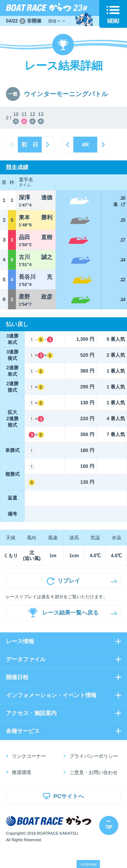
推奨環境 (21, 772)
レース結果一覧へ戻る (70, 613)
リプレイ (69, 581)
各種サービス (23, 731)
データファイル (26, 659)
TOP (109, 827)
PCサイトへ (69, 796)
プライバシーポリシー (94, 756)
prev (68, 145)
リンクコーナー (29, 756)
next (48, 145)
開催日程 (17, 677)
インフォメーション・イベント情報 (51, 695)
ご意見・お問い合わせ (94, 772)
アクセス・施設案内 (31, 713)
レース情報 (20, 641)
